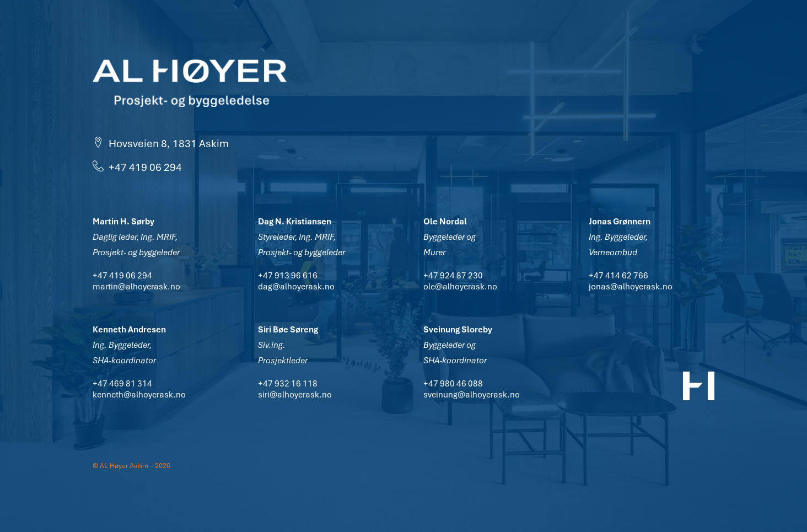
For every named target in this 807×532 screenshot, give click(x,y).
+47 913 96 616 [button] (288, 276)
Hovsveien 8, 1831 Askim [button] (161, 144)
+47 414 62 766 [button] (618, 276)
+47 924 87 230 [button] (453, 276)
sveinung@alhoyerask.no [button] (472, 395)
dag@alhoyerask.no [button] (296, 287)
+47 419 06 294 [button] (137, 167)
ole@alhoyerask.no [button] (460, 287)
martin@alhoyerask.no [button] (136, 287)
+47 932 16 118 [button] (288, 384)
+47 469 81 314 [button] (122, 384)
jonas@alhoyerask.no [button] (631, 287)
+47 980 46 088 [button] (453, 384)
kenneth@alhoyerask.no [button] (139, 395)
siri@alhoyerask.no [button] (295, 395)
